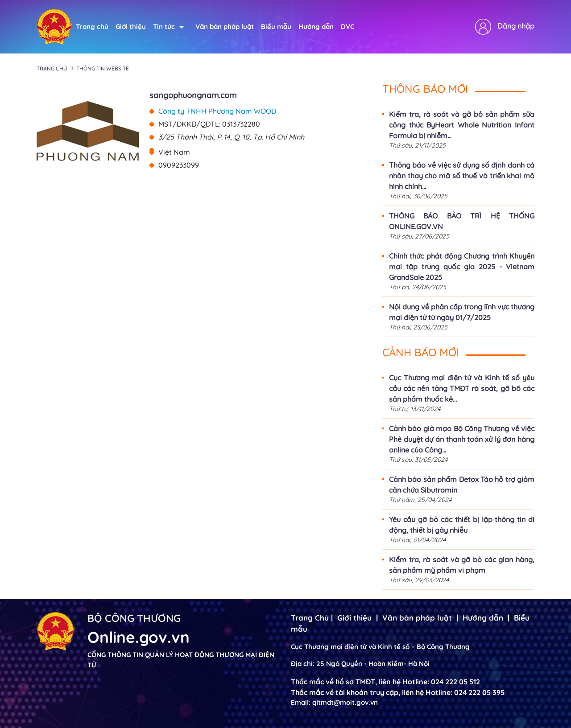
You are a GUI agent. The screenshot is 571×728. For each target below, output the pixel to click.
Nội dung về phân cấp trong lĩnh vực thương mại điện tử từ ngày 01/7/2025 (462, 312)
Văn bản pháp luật (225, 27)
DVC (348, 27)
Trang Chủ (310, 618)
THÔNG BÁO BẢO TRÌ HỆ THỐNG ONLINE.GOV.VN (462, 221)
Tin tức (168, 27)
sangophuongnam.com (193, 95)
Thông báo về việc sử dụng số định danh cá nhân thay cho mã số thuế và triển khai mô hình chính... (462, 176)
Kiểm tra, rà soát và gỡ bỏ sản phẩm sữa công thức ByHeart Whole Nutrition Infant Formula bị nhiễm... (462, 125)
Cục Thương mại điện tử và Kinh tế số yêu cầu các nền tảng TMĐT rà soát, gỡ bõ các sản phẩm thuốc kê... (462, 388)
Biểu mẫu (276, 27)
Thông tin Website (103, 68)
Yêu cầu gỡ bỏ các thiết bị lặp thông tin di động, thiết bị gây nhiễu (462, 525)
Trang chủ (92, 27)
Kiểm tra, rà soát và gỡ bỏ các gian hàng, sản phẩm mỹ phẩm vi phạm (462, 565)
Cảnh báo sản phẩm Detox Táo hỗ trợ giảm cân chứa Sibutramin (462, 485)
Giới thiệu (131, 27)
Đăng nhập (516, 26)
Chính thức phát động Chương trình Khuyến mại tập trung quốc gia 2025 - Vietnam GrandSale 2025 (462, 267)
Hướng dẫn (316, 27)
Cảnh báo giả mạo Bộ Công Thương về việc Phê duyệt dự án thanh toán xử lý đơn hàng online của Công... (462, 439)
